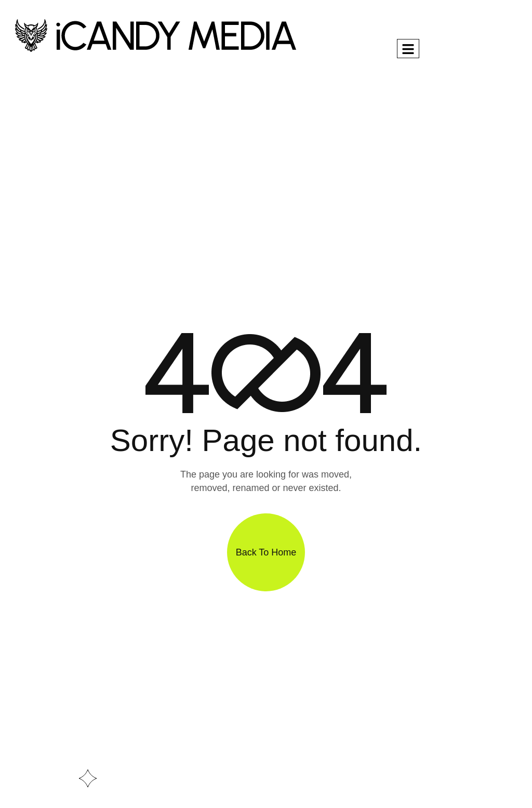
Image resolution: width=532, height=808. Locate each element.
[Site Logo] (155, 35)
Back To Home (266, 552)
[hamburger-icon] (408, 49)
